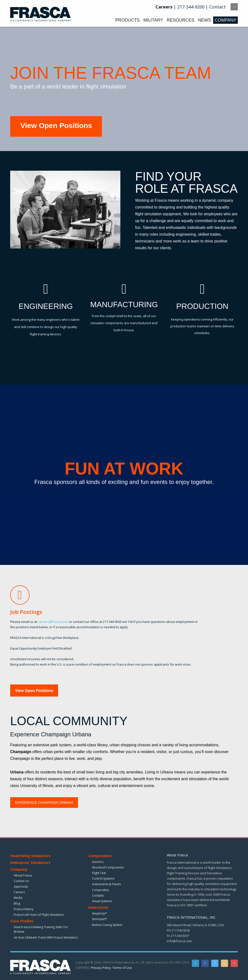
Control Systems (103, 879)
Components (100, 856)
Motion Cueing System (107, 925)
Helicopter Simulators (30, 862)
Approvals (21, 887)
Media (18, 898)
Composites (100, 890)
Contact (217, 7)
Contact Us (21, 881)
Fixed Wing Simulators (31, 856)
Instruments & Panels (106, 884)
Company (19, 869)
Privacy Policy (101, 968)
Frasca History (24, 909)
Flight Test (99, 873)
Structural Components (108, 867)
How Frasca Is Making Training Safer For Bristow (41, 929)
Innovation (98, 907)
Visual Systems (102, 901)
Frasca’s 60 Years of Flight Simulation (39, 915)
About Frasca (23, 875)
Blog (17, 904)
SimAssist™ (100, 919)
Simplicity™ (100, 913)
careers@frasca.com (53, 622)
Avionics (98, 862)
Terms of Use (122, 968)
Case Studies (22, 921)
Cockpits (98, 896)
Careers (19, 892)
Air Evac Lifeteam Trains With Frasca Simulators (46, 937)
